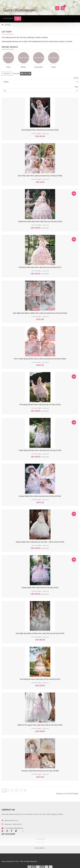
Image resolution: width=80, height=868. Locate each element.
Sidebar (7, 74)
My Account (41, 839)
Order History (41, 842)
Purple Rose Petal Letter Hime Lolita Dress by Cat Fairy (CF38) (40, 222)
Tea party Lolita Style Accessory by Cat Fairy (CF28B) (40, 771)
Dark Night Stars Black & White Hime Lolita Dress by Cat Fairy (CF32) (40, 633)
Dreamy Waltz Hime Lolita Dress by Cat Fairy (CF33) (40, 588)
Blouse (23, 67)
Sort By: (76, 78)
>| (25, 790)
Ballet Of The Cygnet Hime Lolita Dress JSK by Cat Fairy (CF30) (40, 725)
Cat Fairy (8, 25)
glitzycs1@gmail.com (16, 828)
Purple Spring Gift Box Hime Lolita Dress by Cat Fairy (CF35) (40, 450)
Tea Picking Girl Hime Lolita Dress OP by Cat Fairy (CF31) (40, 679)
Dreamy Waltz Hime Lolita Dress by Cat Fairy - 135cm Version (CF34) (40, 542)
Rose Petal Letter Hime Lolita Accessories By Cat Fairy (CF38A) (40, 176)
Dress (8, 67)
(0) (40, 134)
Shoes (54, 67)
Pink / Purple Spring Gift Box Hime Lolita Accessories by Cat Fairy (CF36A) (40, 359)
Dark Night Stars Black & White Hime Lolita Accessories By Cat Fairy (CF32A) (40, 313)
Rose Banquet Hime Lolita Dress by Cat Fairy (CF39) (40, 130)
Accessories (38, 67)
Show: (76, 87)
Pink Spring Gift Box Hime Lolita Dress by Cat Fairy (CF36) (40, 405)
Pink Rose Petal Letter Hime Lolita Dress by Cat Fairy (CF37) (40, 267)
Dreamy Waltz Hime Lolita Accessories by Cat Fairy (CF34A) (40, 496)
